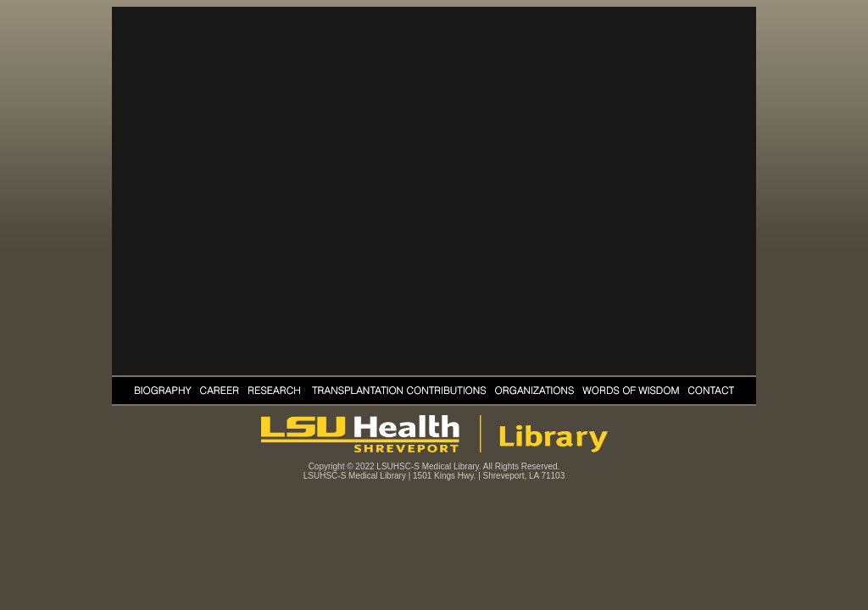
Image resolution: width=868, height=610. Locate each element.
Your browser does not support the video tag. (434, 191)
